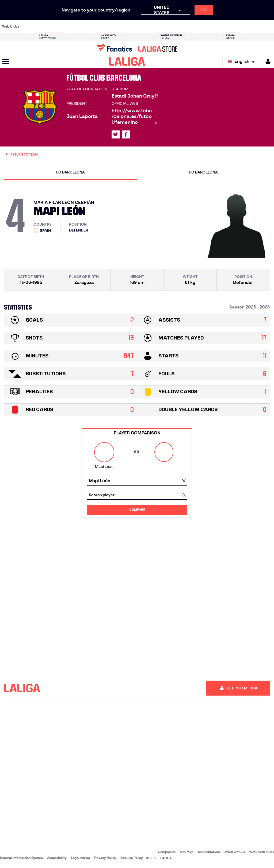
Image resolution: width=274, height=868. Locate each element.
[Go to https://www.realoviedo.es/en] (217, 26)
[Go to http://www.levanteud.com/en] (129, 26)
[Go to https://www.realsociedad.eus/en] (230, 26)
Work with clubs (262, 852)
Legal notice (80, 858)
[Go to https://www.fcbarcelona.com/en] (91, 26)
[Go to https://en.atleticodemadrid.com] (40, 26)
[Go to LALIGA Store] (137, 48)
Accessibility (57, 858)
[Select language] (243, 62)
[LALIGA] (127, 61)
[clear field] (184, 481)
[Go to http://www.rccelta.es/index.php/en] (154, 26)
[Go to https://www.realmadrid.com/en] (205, 26)
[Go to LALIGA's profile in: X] (116, 134)
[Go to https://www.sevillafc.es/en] (243, 26)
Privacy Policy (105, 858)
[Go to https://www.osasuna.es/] (53, 26)
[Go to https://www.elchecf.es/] (78, 26)
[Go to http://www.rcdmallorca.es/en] (179, 26)
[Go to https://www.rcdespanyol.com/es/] (167, 26)
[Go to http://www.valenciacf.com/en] (255, 26)
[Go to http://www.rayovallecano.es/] (142, 26)
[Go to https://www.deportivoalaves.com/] (66, 26)
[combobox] (137, 481)
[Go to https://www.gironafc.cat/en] (116, 26)
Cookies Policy (132, 858)
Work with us (235, 852)
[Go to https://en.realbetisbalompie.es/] (192, 26)
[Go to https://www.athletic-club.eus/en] (28, 26)
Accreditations (209, 852)
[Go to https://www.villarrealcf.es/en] (268, 26)
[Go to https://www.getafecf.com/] (104, 26)
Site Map (187, 852)
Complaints (167, 852)
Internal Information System (21, 858)
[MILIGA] (266, 61)
